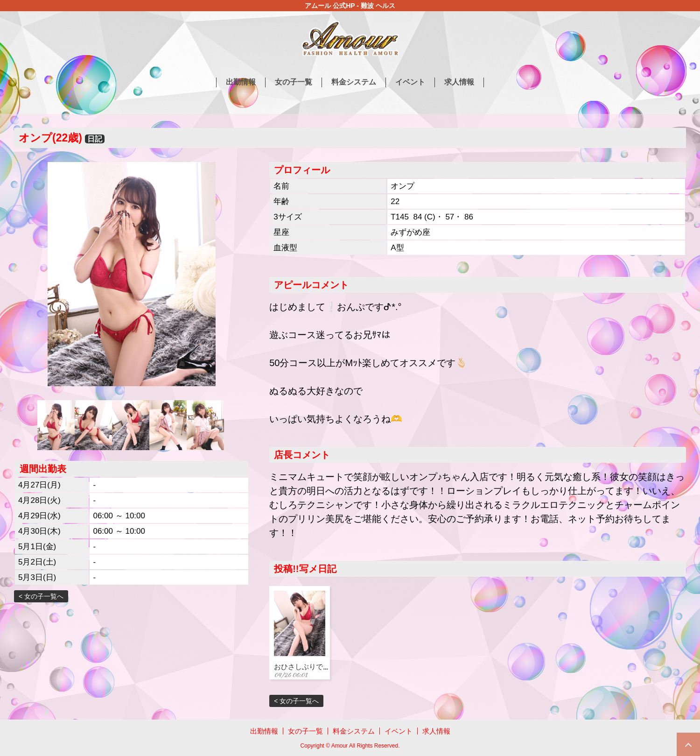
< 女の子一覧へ (41, 596)
